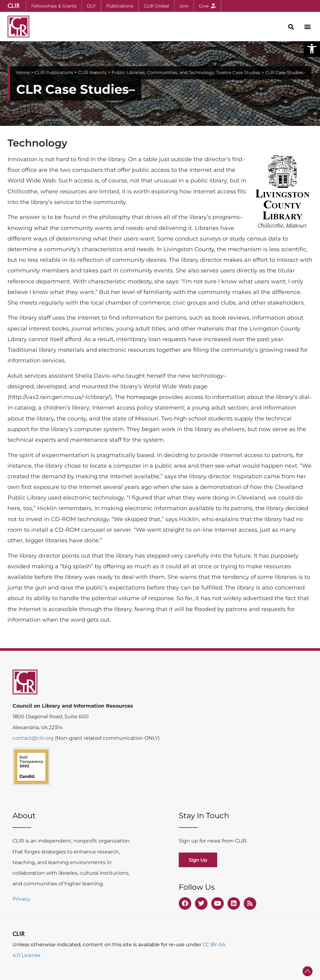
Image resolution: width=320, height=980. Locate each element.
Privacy (21, 899)
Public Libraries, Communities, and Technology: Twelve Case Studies (186, 72)
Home (23, 72)
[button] (312, 49)
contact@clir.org (34, 738)
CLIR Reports (92, 72)
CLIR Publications (54, 72)
